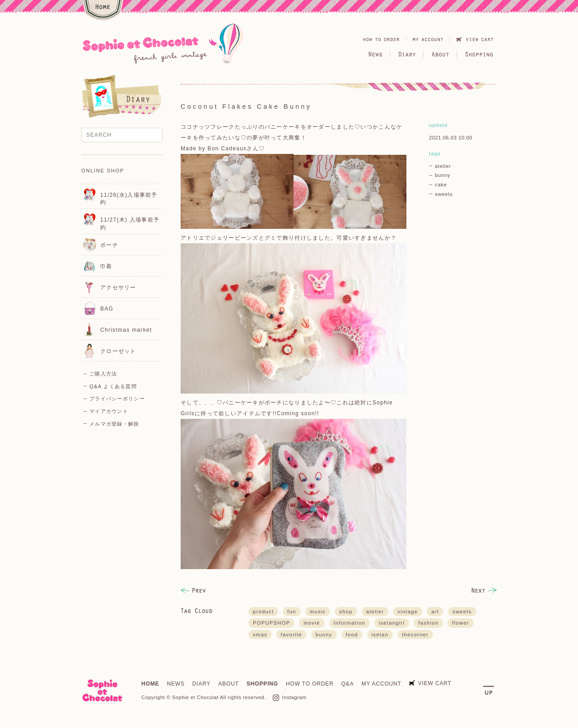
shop (346, 612)
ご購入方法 (103, 374)
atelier (443, 166)
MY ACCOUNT (382, 684)
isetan (380, 635)
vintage (408, 612)
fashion (428, 623)
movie (312, 623)
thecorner (415, 635)
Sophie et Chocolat (195, 697)
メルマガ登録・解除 (114, 424)
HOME (150, 684)
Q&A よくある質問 (113, 386)
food (352, 635)
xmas (260, 635)
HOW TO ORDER (310, 684)
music (318, 612)
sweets (444, 194)
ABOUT (228, 684)
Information (350, 623)
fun (291, 612)
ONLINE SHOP (103, 171)
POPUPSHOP (271, 623)
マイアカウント (109, 411)
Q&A (348, 684)
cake (441, 185)
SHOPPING (262, 684)
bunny (443, 175)
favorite (291, 635)
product (263, 612)
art (435, 612)
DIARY (202, 684)
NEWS (175, 684)
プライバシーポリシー (117, 399)
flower (461, 623)
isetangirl (392, 623)
